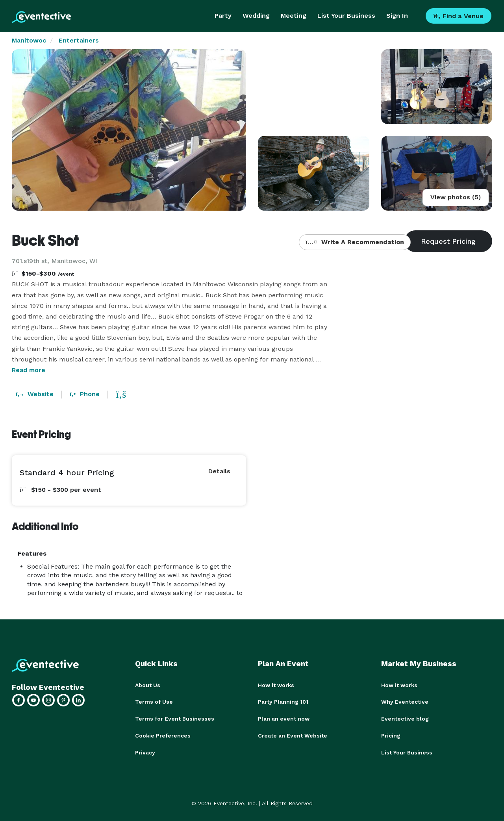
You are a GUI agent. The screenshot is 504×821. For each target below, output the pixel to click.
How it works (276, 685)
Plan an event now (284, 718)
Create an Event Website (293, 735)
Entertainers (79, 40)
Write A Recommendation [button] (355, 242)
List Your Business (346, 16)
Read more (29, 370)
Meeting (294, 16)
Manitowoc (29, 40)
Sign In (397, 16)
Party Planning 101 (283, 702)
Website (35, 394)
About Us (148, 685)
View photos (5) (456, 197)
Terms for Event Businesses (175, 718)
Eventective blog (405, 718)
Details (219, 471)
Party (223, 16)
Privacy (145, 751)
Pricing (391, 735)
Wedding (256, 16)
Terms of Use (154, 702)
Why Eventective (405, 702)
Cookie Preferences (163, 735)
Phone (85, 394)
